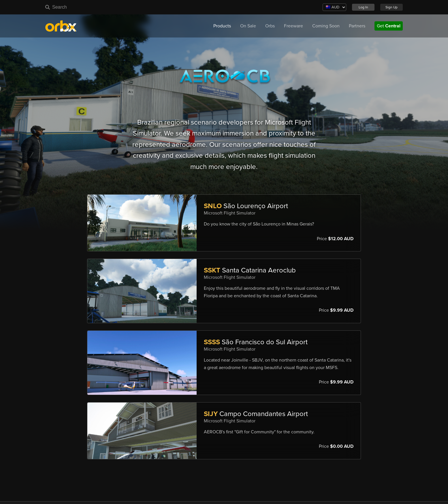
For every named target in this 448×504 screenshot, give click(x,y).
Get (389, 26)
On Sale (248, 26)
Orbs (270, 26)
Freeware (293, 26)
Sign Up (391, 7)
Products (222, 26)
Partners (357, 26)
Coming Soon (326, 26)
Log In (363, 7)
